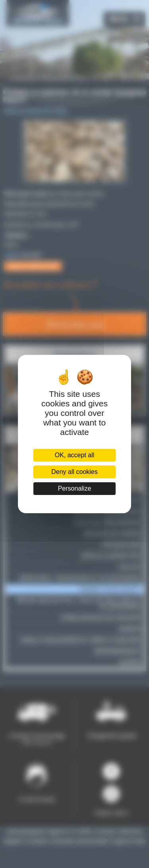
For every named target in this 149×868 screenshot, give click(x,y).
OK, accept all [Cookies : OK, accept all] (75, 455)
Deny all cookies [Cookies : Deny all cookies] (74, 472)
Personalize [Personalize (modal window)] (75, 488)
